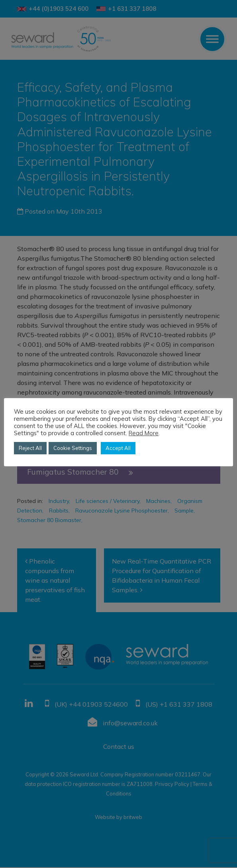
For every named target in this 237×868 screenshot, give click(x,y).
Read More (144, 433)
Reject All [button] (30, 448)
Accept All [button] (118, 448)
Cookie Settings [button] (73, 448)
